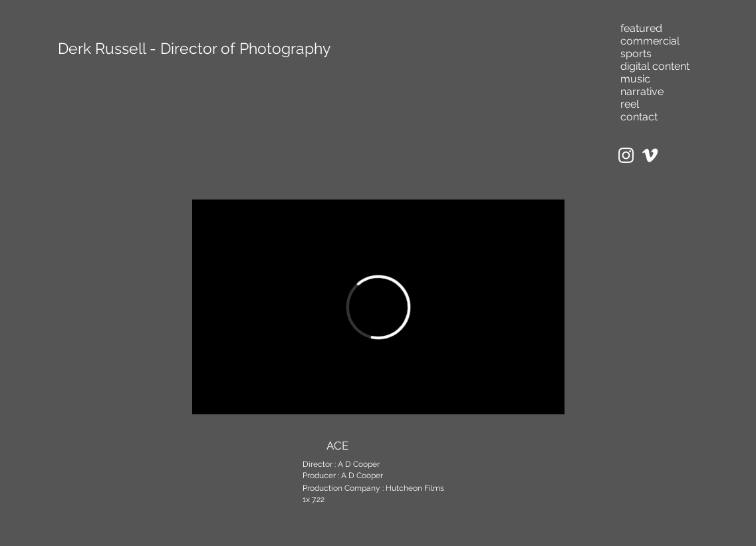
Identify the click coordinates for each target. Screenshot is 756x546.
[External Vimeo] (378, 307)
